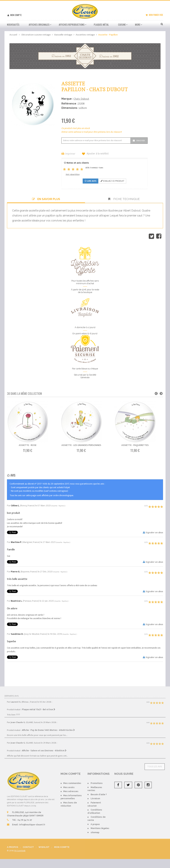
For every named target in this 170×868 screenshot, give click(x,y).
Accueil (13, 35)
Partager (159, 236)
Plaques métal (101, 24)
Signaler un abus (153, 532)
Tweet (151, 236)
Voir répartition (73, 174)
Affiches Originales (39, 24)
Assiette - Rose (28, 445)
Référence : (69, 104)
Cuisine (122, 24)
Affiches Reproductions (72, 24)
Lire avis (90, 181)
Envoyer (141, 141)
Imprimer (70, 154)
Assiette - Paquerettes (135, 445)
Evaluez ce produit (112, 181)
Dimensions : (70, 108)
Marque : (67, 99)
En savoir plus (46, 199)
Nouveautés (13, 24)
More (138, 24)
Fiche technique (124, 199)
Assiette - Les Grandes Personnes (81, 445)
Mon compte (16, 15)
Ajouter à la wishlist (97, 154)
